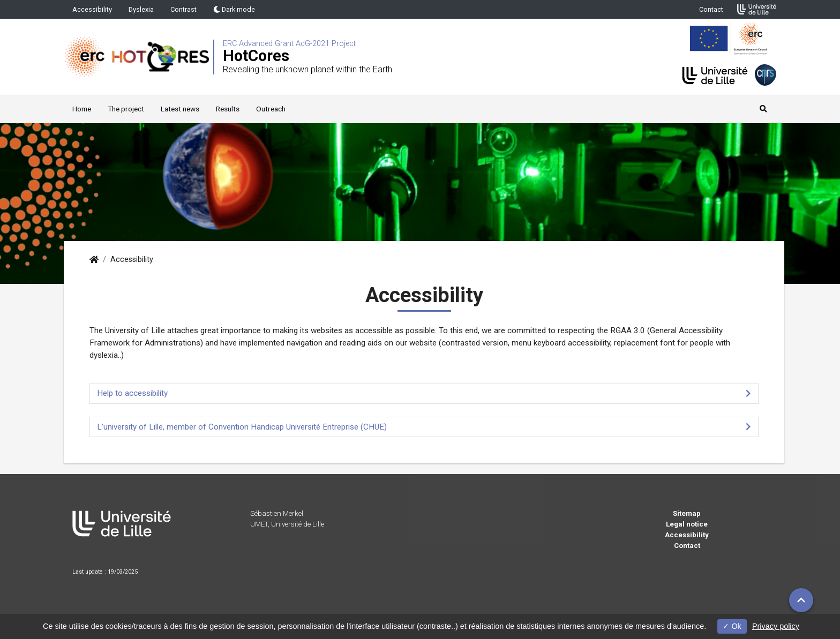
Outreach (271, 109)
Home (82, 109)
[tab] (424, 393)
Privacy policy (776, 626)
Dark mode (234, 9)
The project (126, 109)
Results (228, 109)
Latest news (180, 109)
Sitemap (687, 513)
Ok (732, 626)
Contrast (183, 9)
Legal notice (687, 524)
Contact (711, 9)
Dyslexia (141, 9)
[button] (801, 600)
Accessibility (92, 9)
